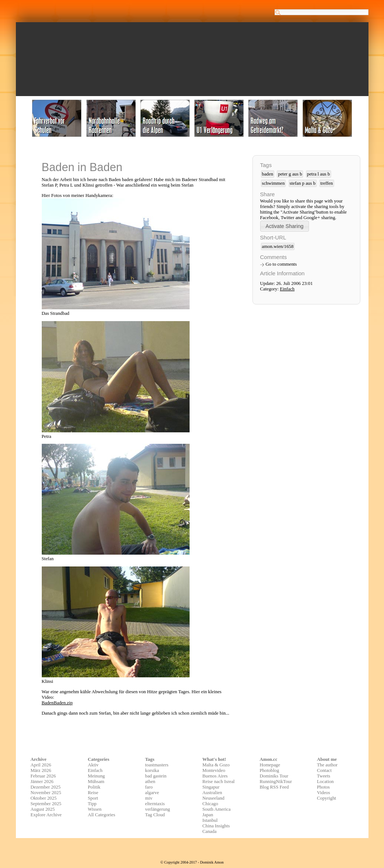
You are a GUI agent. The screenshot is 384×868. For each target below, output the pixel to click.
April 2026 (41, 765)
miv (149, 798)
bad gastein (156, 776)
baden (268, 174)
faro (149, 787)
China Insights (216, 826)
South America (217, 809)
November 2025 (46, 793)
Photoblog (270, 770)
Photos (324, 787)
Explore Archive (46, 815)
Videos (324, 793)
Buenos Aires (215, 776)
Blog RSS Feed (274, 787)
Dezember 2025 (46, 787)
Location (325, 782)
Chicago (210, 804)
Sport (93, 798)
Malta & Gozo (216, 765)
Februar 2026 (43, 776)
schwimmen (273, 183)
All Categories (102, 815)
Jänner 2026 (42, 782)
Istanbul (210, 820)
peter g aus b (290, 174)
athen (150, 782)
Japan (208, 815)
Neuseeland (214, 798)
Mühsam (96, 782)
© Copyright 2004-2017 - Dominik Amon (192, 862)
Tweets (324, 776)
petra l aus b (319, 174)
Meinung (96, 776)
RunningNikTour (276, 782)
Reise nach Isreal (219, 782)
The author (327, 765)
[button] (285, 226)
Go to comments (281, 264)
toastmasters (157, 765)
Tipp (92, 804)
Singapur (211, 787)
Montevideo (214, 770)
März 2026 (41, 770)
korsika (152, 770)
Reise (93, 793)
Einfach (287, 289)
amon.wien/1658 (278, 246)
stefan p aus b (303, 183)
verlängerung (158, 809)
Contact (324, 770)
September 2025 (46, 804)
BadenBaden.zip (57, 703)
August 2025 (43, 809)
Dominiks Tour (274, 776)
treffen (327, 183)
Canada (210, 831)
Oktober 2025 (44, 798)
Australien (212, 793)
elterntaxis (155, 804)
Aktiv (93, 765)
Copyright (327, 798)
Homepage (270, 765)
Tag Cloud (155, 815)
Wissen (95, 809)
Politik (94, 787)
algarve (152, 793)
